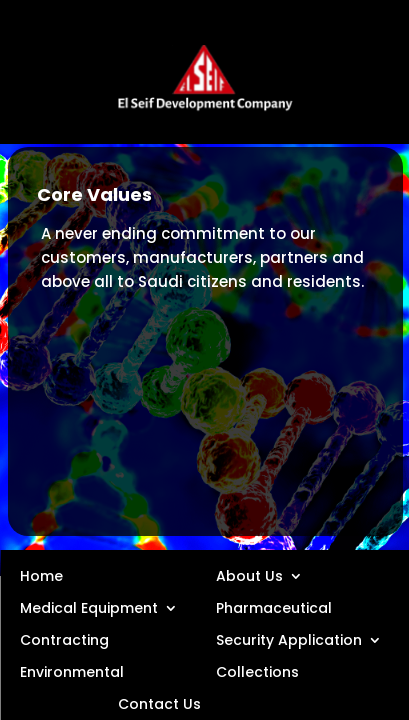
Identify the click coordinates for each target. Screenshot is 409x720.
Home (41, 575)
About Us (249, 575)
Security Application (289, 639)
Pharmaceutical (274, 607)
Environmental (72, 671)
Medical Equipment (89, 607)
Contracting (64, 639)
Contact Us (159, 703)
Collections (257, 671)
